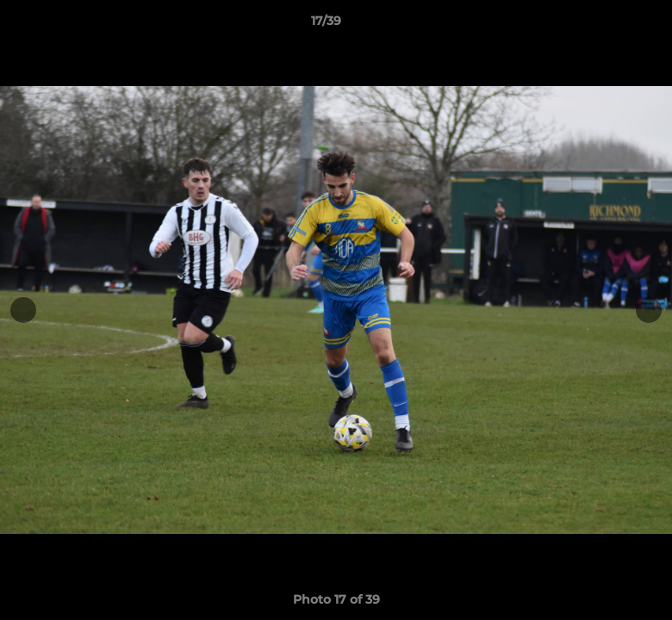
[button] (600, 25)
